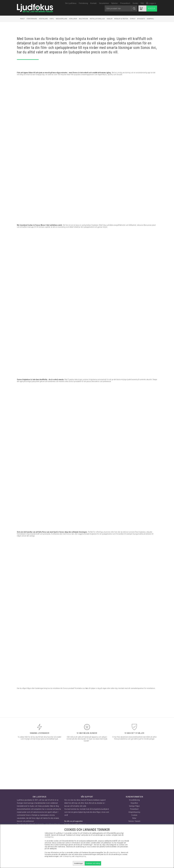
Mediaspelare (62, 19)
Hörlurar (73, 19)
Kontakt (94, 3)
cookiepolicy (49, 837)
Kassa (152, 8)
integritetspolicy (115, 852)
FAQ (142, 3)
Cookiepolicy (67, 856)
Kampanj (150, 19)
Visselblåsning (134, 800)
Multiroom (83, 19)
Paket (23, 19)
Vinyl (52, 19)
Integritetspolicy (134, 812)
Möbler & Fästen (121, 19)
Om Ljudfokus (71, 3)
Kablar (110, 19)
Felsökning (83, 3)
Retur (134, 818)
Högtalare (43, 19)
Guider (135, 3)
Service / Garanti (134, 821)
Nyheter (115, 3)
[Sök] (121, 8)
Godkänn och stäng (93, 863)
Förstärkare (32, 19)
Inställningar (79, 863)
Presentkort (125, 3)
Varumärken (104, 3)
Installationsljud (97, 19)
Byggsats (141, 19)
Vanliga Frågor (134, 806)
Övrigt (133, 19)
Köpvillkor (134, 803)
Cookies (134, 815)
